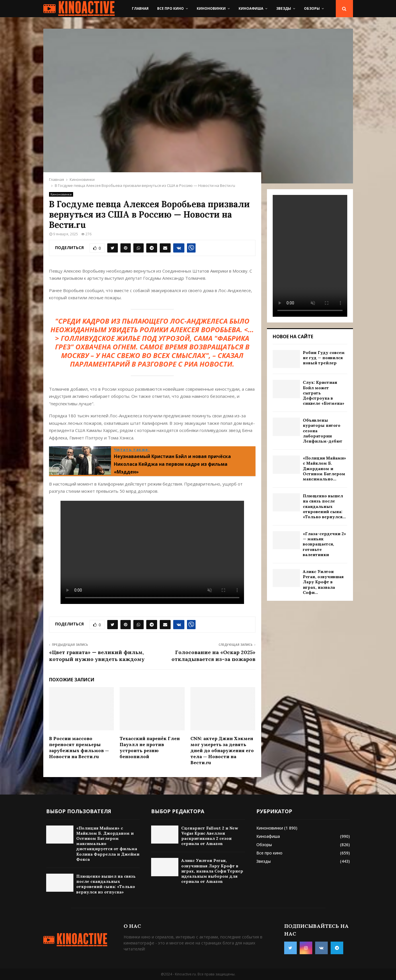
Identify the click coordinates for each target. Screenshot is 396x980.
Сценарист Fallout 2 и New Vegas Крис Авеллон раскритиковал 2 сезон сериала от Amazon (210, 836)
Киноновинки (211, 8)
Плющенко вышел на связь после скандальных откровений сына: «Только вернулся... (324, 506)
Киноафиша (251, 8)
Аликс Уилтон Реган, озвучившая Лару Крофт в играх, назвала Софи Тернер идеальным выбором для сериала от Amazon (212, 871)
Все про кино (170, 8)
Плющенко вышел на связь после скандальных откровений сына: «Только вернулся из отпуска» (106, 884)
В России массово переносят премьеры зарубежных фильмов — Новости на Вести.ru (79, 747)
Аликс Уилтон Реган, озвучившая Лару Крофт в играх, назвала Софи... (323, 582)
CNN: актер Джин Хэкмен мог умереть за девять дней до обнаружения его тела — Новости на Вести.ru (222, 750)
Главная (140, 8)
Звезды (284, 8)
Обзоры (312, 8)
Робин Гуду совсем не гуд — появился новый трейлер (324, 358)
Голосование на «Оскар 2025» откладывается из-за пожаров (213, 656)
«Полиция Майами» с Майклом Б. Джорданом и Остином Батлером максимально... (324, 469)
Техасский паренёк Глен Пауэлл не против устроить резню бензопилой (150, 747)
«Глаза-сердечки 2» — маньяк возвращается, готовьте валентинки (324, 544)
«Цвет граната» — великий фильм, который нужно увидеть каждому (97, 656)
